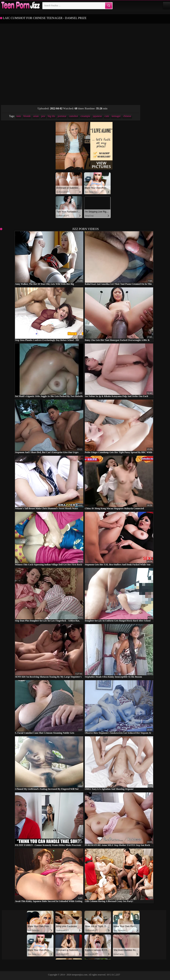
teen (19, 116)
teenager (116, 116)
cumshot (73, 116)
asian (36, 116)
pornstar (62, 116)
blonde (27, 116)
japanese (97, 116)
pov (43, 116)
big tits (52, 116)
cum (107, 116)
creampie (85, 116)
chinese (127, 116)
